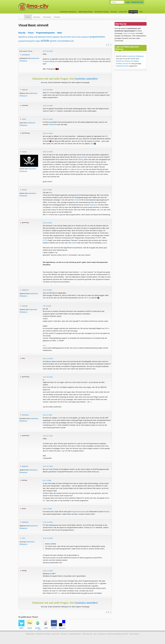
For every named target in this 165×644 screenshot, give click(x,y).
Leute (60, 418)
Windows (106, 512)
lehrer (69, 37)
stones (24, 190)
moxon (24, 152)
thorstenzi (25, 415)
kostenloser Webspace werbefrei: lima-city (42, 7)
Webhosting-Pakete (85, 12)
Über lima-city (87, 634)
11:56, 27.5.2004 (48, 106)
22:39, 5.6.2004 (47, 223)
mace (24, 119)
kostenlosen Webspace (135, 56)
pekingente (26, 55)
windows (66, 41)
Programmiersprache (79, 512)
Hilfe (141, 12)
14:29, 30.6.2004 (48, 377)
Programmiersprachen (45, 33)
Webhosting (30, 634)
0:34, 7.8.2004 (47, 480)
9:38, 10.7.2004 (47, 415)
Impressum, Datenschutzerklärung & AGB (113, 634)
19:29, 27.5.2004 (48, 119)
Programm (47, 61)
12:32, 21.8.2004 (48, 538)
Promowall (47, 17)
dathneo (25, 90)
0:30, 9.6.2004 (47, 306)
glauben (56, 37)
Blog (95, 634)
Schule (79, 59)
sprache (53, 41)
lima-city (22, 33)
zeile (72, 41)
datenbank (42, 37)
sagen (38, 41)
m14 (23, 538)
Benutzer (37, 17)
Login (128, 2)
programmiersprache (27, 41)
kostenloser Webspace (68, 12)
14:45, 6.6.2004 (47, 290)
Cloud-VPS (123, 12)
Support (88, 235)
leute (79, 37)
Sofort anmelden (129, 33)
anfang (31, 37)
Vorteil (77, 200)
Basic (60, 33)
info (65, 37)
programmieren (97, 37)
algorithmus (23, 37)
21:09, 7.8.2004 (47, 509)
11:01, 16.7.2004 (48, 436)
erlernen (49, 37)
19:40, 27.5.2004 (48, 152)
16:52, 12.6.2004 (48, 359)
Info (50, 125)
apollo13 (25, 466)
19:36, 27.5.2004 (48, 133)
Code (102, 210)
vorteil (59, 41)
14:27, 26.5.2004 (48, 51)
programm (85, 37)
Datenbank (93, 205)
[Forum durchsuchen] (117, 2)
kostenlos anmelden (86, 79)
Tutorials (57, 17)
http (61, 37)
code (36, 37)
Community (133, 12)
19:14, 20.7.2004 (48, 466)
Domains (114, 12)
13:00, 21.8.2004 (48, 571)
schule (45, 41)
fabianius (25, 522)
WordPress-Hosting (102, 12)
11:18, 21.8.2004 (48, 522)
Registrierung (137, 2)
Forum (28, 17)
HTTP (45, 240)
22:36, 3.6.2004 (47, 190)
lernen (74, 37)
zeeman (25, 306)
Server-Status (134, 634)
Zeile (73, 243)
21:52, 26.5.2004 (48, 90)
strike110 (25, 290)
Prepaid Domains (122, 66)
